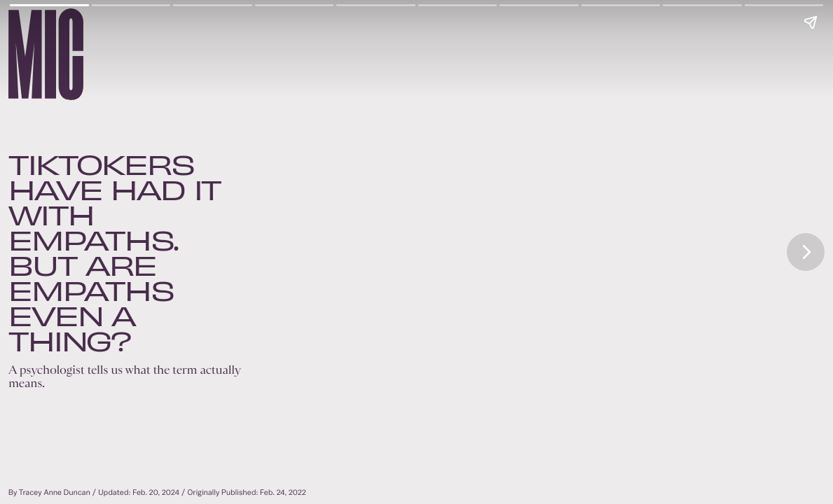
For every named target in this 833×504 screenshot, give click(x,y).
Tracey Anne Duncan (55, 493)
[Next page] (806, 252)
